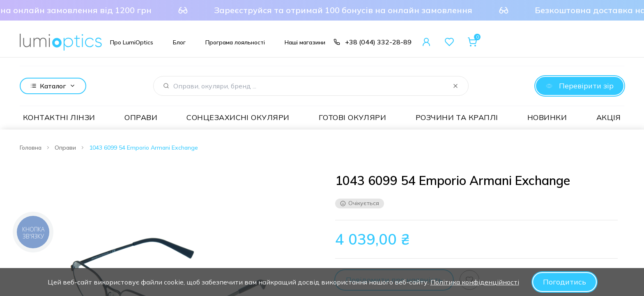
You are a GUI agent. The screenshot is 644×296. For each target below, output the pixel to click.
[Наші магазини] (305, 42)
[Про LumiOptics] (132, 42)
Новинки (547, 117)
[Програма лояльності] (235, 42)
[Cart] (472, 42)
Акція (609, 117)
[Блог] (179, 42)
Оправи (141, 117)
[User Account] (426, 42)
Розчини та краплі (457, 117)
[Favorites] (449, 42)
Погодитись (565, 282)
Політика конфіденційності (475, 282)
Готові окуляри (352, 117)
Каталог (53, 86)
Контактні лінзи (59, 117)
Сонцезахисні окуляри (238, 117)
